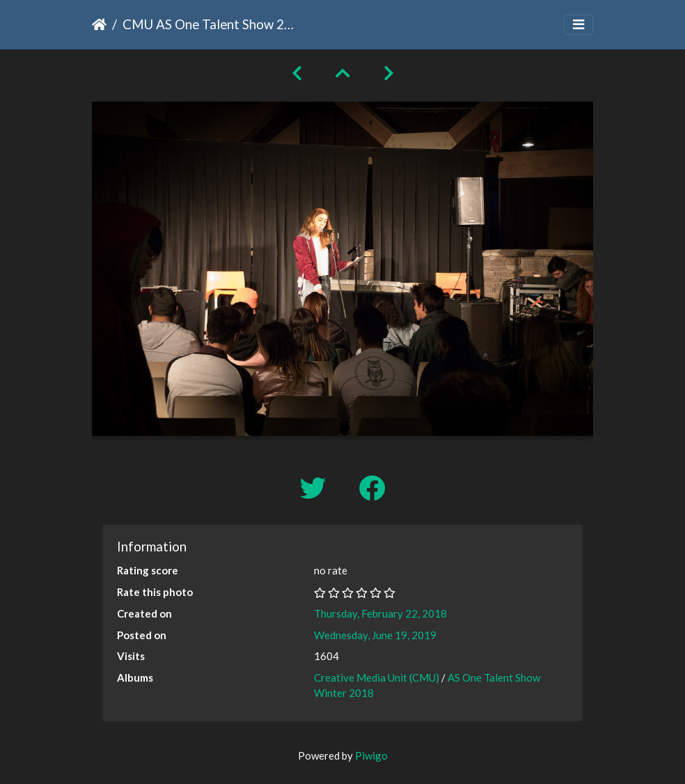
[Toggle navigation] (578, 25)
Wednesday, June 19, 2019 (375, 635)
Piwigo (371, 755)
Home (99, 24)
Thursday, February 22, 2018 (380, 613)
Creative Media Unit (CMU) (378, 677)
